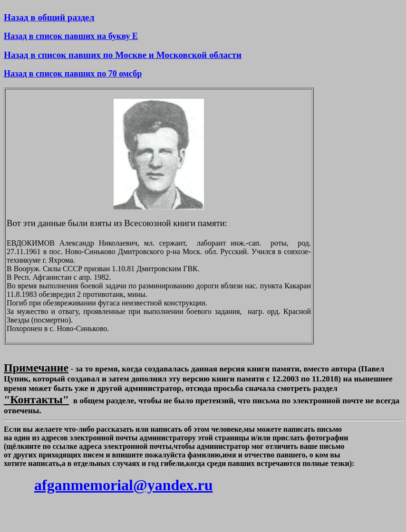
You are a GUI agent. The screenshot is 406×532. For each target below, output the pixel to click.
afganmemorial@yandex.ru (124, 485)
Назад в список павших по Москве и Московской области (123, 55)
